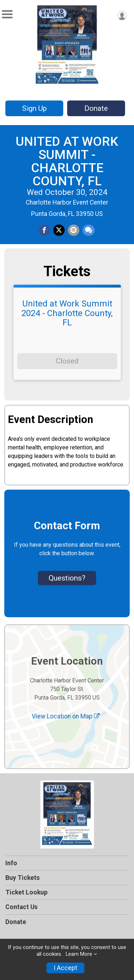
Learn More (79, 954)
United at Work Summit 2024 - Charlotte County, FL (67, 313)
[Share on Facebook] (44, 230)
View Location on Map (66, 716)
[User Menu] (122, 16)
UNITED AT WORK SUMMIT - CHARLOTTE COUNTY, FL (67, 161)
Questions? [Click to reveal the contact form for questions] (67, 578)
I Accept (65, 968)
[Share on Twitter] (59, 230)
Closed (67, 361)
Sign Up (34, 108)
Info (11, 863)
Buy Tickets (23, 878)
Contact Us (21, 907)
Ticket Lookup (26, 892)
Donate (96, 108)
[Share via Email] (74, 230)
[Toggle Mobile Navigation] (7, 14)
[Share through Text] (89, 230)
